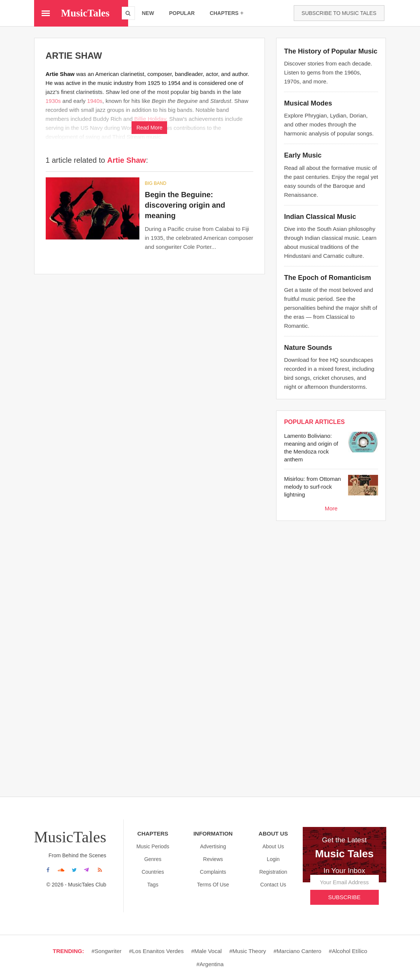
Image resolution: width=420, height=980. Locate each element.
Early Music (303, 155)
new (148, 13)
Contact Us (273, 885)
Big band (156, 183)
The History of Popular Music (331, 51)
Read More (149, 128)
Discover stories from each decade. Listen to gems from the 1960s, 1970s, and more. (328, 72)
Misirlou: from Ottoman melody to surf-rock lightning (312, 487)
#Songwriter (106, 951)
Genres (153, 859)
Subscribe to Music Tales (339, 13)
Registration (273, 872)
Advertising (213, 846)
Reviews (213, 859)
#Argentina (210, 964)
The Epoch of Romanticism (327, 278)
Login (273, 859)
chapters (227, 13)
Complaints (213, 872)
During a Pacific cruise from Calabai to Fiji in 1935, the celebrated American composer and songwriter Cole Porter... (199, 238)
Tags (153, 885)
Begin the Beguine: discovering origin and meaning (185, 205)
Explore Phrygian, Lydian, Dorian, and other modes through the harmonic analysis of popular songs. (329, 124)
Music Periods (153, 846)
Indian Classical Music (320, 217)
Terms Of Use (213, 885)
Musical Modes (308, 103)
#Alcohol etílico (348, 951)
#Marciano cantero (297, 951)
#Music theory (248, 951)
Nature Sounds (308, 348)
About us (273, 846)
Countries (153, 872)
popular (182, 13)
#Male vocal (206, 951)
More (331, 508)
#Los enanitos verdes (156, 951)
